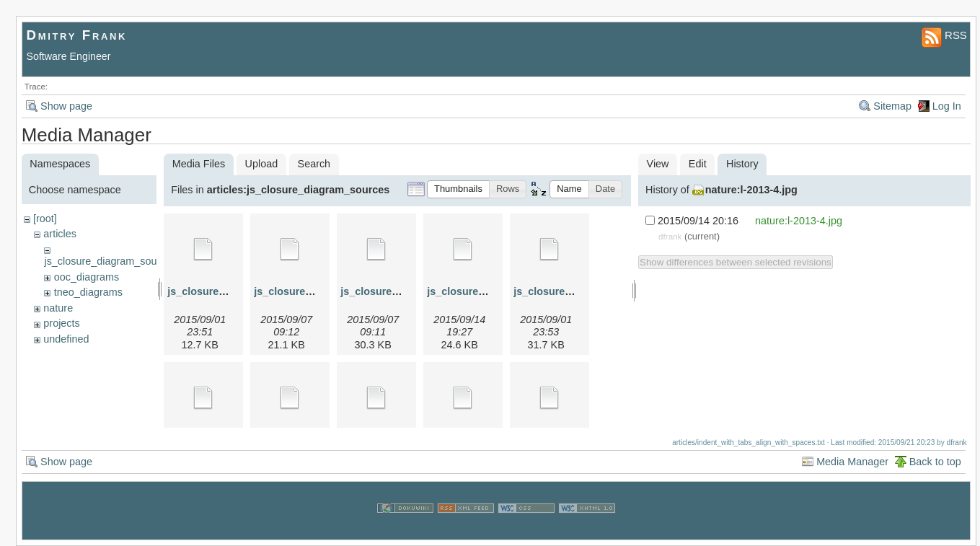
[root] (45, 219)
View (658, 164)
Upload (262, 164)
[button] (458, 189)
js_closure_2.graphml (307, 291)
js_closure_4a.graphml (570, 291)
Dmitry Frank (77, 35)
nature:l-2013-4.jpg (751, 190)
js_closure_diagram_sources (110, 261)
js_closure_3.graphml (394, 291)
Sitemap (892, 106)
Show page (66, 106)
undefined (66, 339)
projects (61, 323)
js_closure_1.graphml (221, 291)
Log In (947, 106)
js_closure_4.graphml (480, 291)
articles (60, 234)
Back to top (935, 462)
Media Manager (852, 462)
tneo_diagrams (88, 292)
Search (314, 164)
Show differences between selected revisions (736, 262)
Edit (698, 164)
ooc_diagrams (87, 277)
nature (58, 308)
